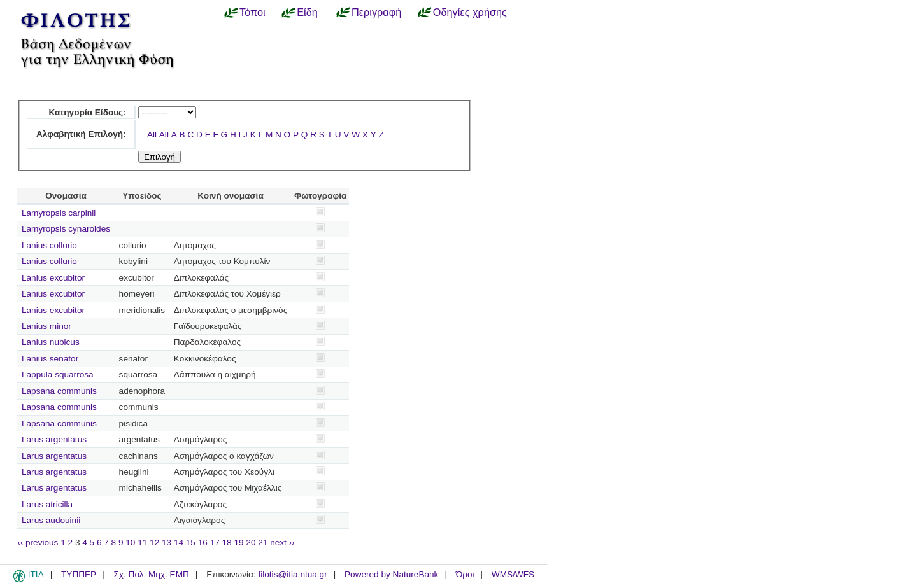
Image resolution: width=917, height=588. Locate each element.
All (152, 135)
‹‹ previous (38, 542)
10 (130, 542)
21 (263, 542)
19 (238, 542)
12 (154, 542)
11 (142, 542)
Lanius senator (50, 359)
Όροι (465, 574)
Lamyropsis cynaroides (66, 229)
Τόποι (252, 12)
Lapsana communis (59, 391)
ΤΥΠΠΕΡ (79, 574)
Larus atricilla (47, 504)
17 (215, 542)
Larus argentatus (54, 439)
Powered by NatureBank (391, 574)
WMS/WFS (513, 574)
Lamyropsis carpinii (59, 213)
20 (251, 542)
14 (179, 542)
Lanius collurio (49, 245)
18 (227, 542)
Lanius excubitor (53, 278)
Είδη (307, 12)
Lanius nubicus (51, 342)
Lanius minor (46, 326)
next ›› (282, 542)
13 (167, 542)
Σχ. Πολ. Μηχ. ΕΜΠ (151, 574)
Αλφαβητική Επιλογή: (81, 134)
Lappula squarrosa (58, 374)
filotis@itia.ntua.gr (292, 574)
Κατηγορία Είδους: (87, 112)
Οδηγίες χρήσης (470, 12)
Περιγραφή (376, 12)
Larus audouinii (51, 520)
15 (191, 542)
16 (203, 542)
